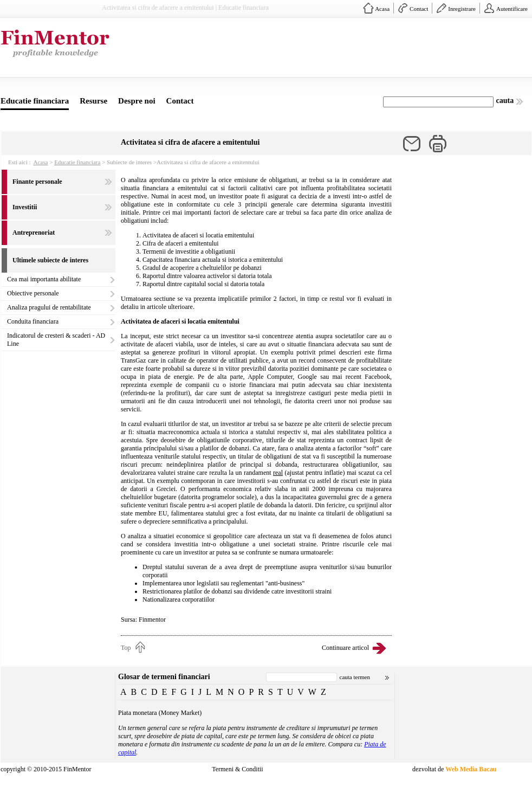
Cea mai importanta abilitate (44, 279)
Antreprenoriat (34, 233)
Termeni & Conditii (237, 769)
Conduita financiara (33, 321)
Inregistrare (462, 9)
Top (126, 648)
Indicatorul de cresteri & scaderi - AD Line (56, 340)
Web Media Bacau (471, 769)
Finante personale (37, 182)
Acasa (382, 9)
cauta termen (355, 677)
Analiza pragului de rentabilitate (49, 307)
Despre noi (137, 101)
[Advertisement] (170, 59)
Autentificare (512, 9)
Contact (419, 9)
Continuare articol (345, 648)
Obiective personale (33, 293)
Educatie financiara (35, 101)
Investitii (25, 207)
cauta (505, 101)
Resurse (93, 101)
